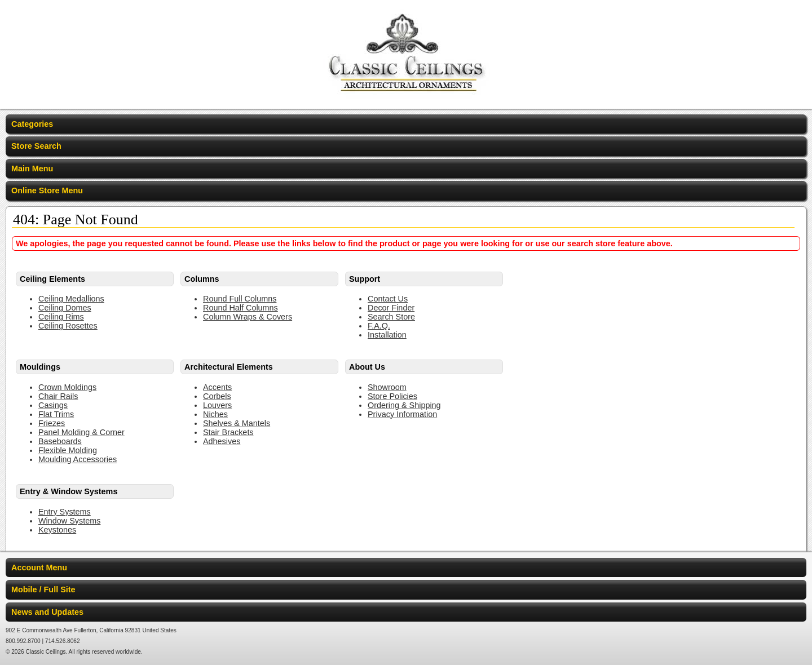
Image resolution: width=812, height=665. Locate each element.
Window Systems (69, 521)
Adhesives (222, 441)
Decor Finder (391, 308)
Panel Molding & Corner (81, 432)
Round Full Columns (240, 299)
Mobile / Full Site (43, 589)
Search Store (391, 317)
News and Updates (47, 612)
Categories (32, 124)
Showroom (387, 387)
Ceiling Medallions (71, 299)
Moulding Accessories (78, 459)
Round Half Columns (240, 308)
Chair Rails (58, 396)
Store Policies (392, 396)
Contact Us (388, 299)
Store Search (36, 146)
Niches (215, 414)
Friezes (52, 423)
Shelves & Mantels (237, 423)
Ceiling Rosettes (68, 326)
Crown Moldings (67, 387)
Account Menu (39, 568)
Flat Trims (56, 414)
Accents (217, 387)
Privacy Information (402, 414)
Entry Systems (65, 512)
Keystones (57, 530)
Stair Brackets (228, 432)
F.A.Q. (379, 326)
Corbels (217, 396)
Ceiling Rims (61, 317)
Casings (53, 405)
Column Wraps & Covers (248, 317)
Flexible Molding (68, 450)
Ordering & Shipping (404, 405)
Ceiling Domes (65, 308)
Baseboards (60, 441)
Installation (387, 335)
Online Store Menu (47, 190)
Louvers (217, 405)
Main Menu (32, 169)
